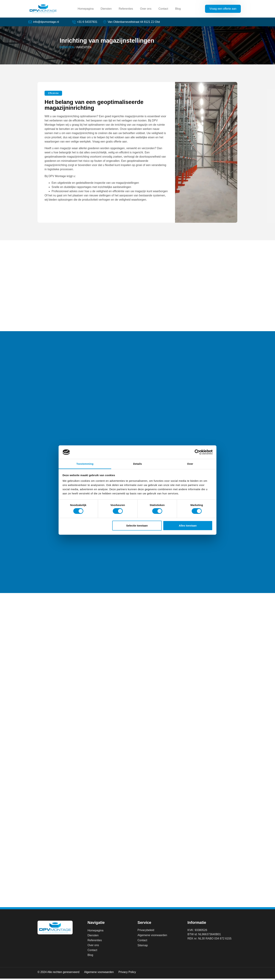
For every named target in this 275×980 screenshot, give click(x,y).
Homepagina (86, 9)
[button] (53, 95)
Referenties (126, 9)
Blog (178, 9)
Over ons (146, 9)
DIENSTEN (67, 49)
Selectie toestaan (137, 525)
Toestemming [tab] (85, 464)
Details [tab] (137, 464)
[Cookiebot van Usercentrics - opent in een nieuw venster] (197, 452)
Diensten (106, 9)
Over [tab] (190, 464)
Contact (163, 9)
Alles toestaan (188, 525)
